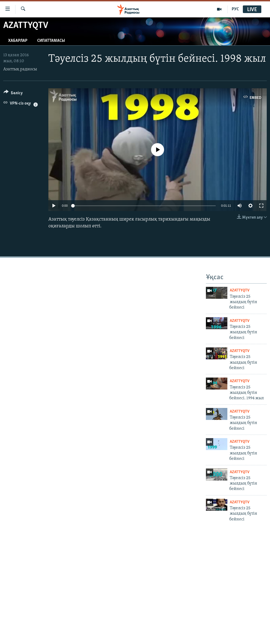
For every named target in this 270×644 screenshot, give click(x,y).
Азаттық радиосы (20, 69)
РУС (235, 9)
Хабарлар (18, 41)
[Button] (13, 94)
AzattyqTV (240, 290)
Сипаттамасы (51, 41)
